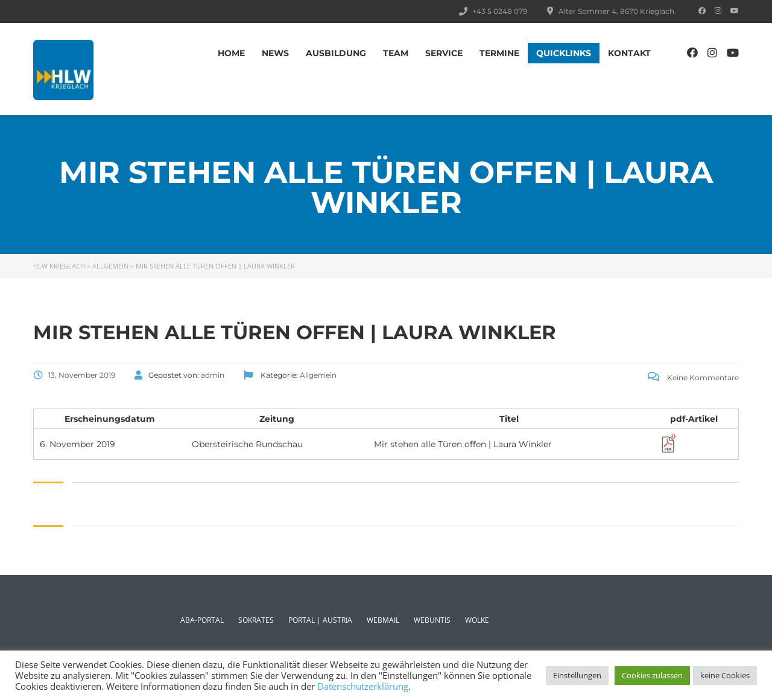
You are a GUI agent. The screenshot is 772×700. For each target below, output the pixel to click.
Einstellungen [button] (577, 675)
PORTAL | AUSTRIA (320, 620)
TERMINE (499, 53)
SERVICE (444, 53)
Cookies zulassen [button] (652, 675)
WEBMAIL (383, 620)
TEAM (396, 53)
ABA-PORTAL (202, 620)
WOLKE (477, 620)
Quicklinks (564, 53)
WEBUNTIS (432, 620)
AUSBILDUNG (336, 53)
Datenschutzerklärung (363, 686)
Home (231, 53)
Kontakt (629, 53)
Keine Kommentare (693, 377)
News (275, 53)
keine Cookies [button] (725, 675)
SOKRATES (256, 620)
